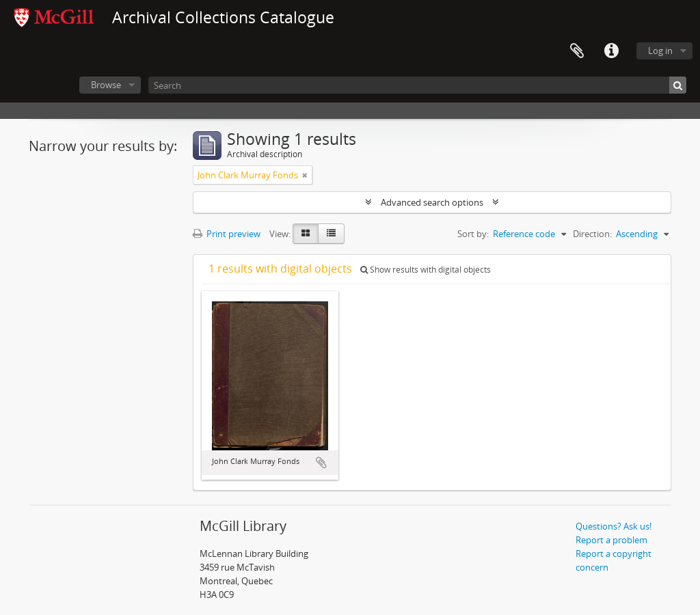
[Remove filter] (305, 175)
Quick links (611, 51)
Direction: (592, 234)
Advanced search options (432, 202)
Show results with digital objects (426, 270)
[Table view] (331, 234)
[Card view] (306, 234)
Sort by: (473, 234)
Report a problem (611, 540)
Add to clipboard (321, 463)
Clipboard (577, 51)
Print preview (227, 234)
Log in (660, 51)
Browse (106, 85)
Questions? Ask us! (614, 526)
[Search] (417, 85)
